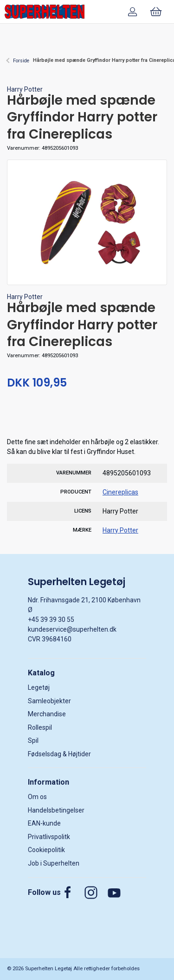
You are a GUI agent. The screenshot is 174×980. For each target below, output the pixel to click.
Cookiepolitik (46, 850)
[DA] (45, 12)
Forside (21, 61)
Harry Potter (25, 89)
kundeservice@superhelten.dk (72, 629)
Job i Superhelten (54, 863)
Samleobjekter (49, 701)
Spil (33, 740)
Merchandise (47, 714)
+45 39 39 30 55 (51, 620)
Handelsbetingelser (56, 810)
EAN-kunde (44, 823)
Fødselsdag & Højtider (59, 754)
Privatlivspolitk (49, 837)
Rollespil (40, 727)
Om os (37, 797)
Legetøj (39, 687)
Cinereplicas (120, 492)
